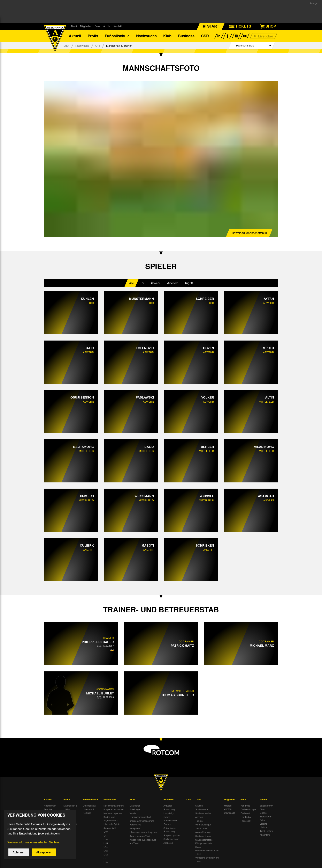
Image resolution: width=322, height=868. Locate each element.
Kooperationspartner (114, 810)
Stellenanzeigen (171, 839)
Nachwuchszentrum (114, 806)
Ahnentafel (265, 835)
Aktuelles (168, 806)
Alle (132, 283)
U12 (106, 855)
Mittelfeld (172, 283)
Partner (167, 824)
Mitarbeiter (135, 806)
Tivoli (74, 26)
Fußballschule (117, 36)
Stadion (199, 806)
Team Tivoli (201, 829)
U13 (106, 851)
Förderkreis (135, 825)
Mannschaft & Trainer (70, 807)
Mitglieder (86, 26)
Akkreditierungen (204, 832)
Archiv (107, 26)
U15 (98, 46)
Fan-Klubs (246, 817)
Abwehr (155, 283)
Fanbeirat (245, 813)
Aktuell (75, 36)
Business (186, 36)
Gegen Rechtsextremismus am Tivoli (207, 851)
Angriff (189, 283)
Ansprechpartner (172, 835)
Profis (93, 36)
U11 (106, 859)
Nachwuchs (146, 36)
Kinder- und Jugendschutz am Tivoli (143, 842)
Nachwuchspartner (113, 813)
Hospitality (169, 813)
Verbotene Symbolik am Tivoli (207, 859)
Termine (48, 810)
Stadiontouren (202, 810)
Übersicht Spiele (112, 824)
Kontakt (118, 26)
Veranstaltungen (203, 825)
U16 (106, 840)
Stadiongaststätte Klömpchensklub (204, 842)
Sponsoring (169, 810)
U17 (106, 836)
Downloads (230, 813)
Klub (167, 36)
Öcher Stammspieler (170, 819)
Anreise (199, 817)
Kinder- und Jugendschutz (111, 819)
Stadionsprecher (204, 813)
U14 (106, 847)
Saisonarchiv (266, 806)
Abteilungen (135, 810)
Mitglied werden (228, 807)
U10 (106, 862)
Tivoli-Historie (267, 831)
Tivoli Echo (49, 813)
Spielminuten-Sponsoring (170, 830)
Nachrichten (50, 806)
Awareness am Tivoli (140, 836)
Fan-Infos (245, 806)
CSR (205, 36)
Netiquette (135, 829)
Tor (142, 283)
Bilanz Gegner (264, 811)
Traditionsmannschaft (140, 817)
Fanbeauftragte (248, 810)
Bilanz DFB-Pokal (266, 819)
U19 (106, 832)
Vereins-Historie (264, 826)
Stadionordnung (203, 836)
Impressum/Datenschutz (142, 821)
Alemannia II (110, 828)
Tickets (199, 821)
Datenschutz (89, 806)
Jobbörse (168, 843)
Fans (97, 26)
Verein (133, 813)
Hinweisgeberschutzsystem (143, 832)
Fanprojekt (246, 821)
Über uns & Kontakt (89, 811)
